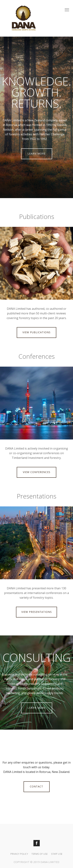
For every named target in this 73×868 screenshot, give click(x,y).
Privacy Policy (19, 854)
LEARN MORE (36, 154)
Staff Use (57, 854)
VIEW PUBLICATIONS (36, 332)
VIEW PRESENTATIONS (37, 612)
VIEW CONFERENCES (37, 472)
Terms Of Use (40, 854)
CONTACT (36, 786)
